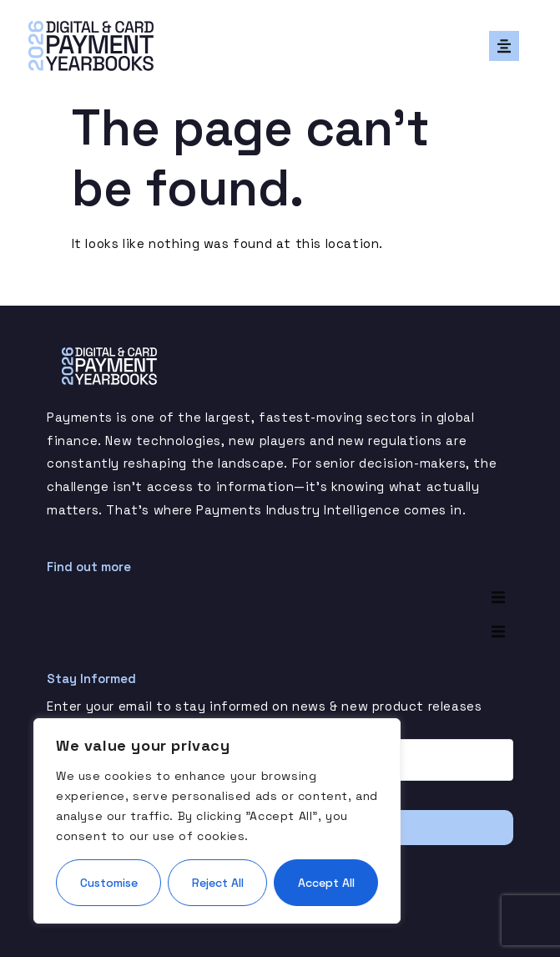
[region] (217, 821)
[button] (504, 46)
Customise (109, 883)
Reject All (218, 883)
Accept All (326, 883)
